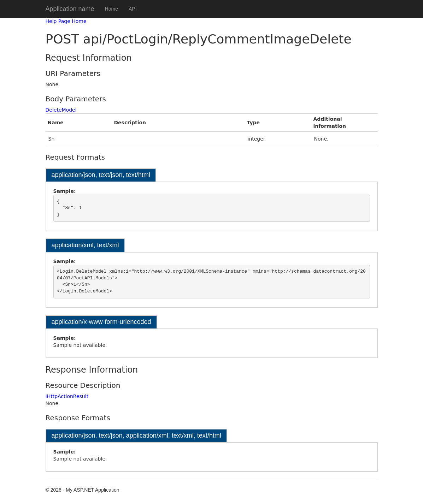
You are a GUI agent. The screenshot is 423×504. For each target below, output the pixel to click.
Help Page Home (66, 21)
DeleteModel (61, 110)
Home (111, 9)
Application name (70, 9)
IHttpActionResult (67, 396)
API (133, 9)
